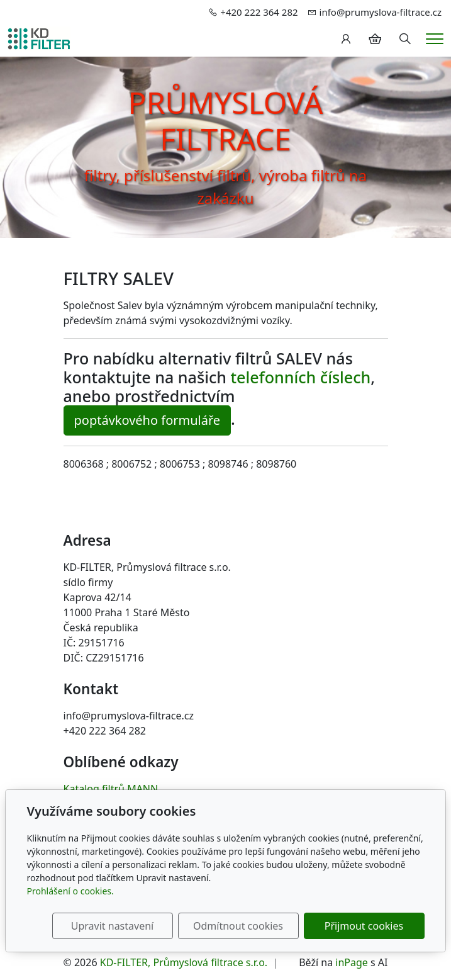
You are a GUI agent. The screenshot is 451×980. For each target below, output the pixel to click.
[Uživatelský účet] (346, 39)
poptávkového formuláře (148, 420)
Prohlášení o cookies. (70, 891)
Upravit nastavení (112, 926)
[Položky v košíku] (375, 39)
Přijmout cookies (364, 926)
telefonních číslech (301, 377)
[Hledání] (405, 39)
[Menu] (435, 39)
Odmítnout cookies (238, 926)
